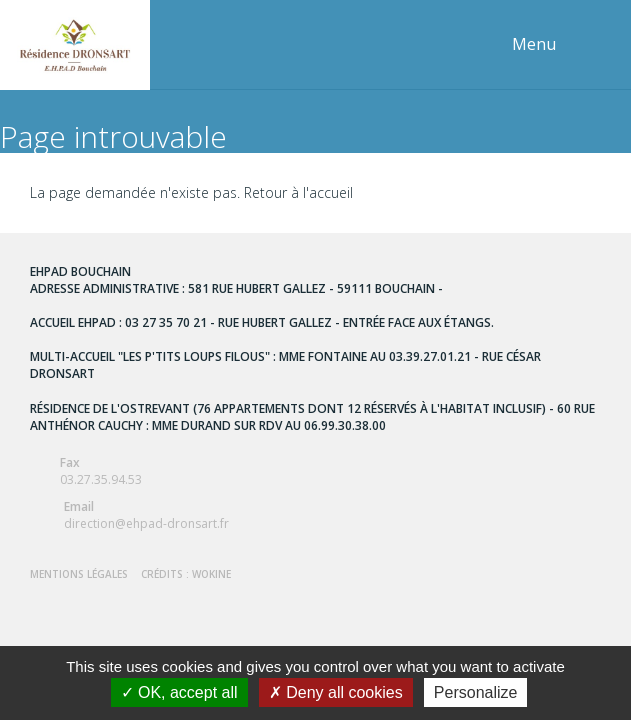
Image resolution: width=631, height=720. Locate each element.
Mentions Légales (79, 574)
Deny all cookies (336, 692)
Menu (534, 44)
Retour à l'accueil (298, 192)
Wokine (211, 574)
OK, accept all (179, 692)
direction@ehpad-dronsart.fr (315, 515)
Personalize (476, 692)
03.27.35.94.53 (315, 471)
